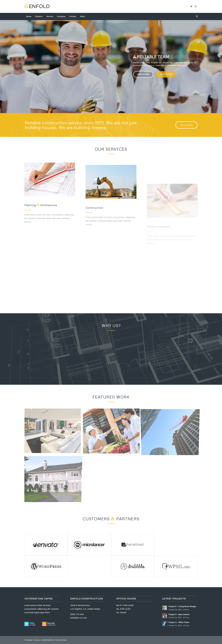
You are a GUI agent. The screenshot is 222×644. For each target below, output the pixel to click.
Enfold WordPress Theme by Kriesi (54, 640)
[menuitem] (29, 16)
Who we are (143, 72)
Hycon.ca (37, 640)
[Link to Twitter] (191, 6)
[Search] (196, 16)
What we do (166, 72)
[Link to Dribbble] (196, 6)
